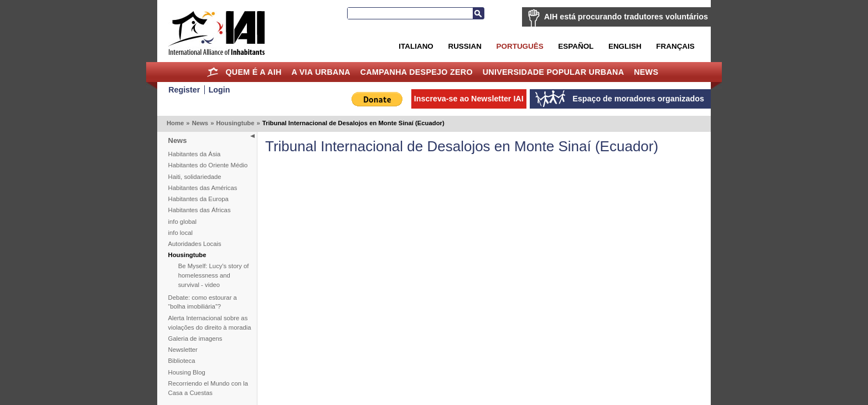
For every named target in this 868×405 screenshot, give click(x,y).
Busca (478, 13)
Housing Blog (187, 372)
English (625, 46)
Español (576, 46)
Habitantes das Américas (203, 188)
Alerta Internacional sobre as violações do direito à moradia (210, 323)
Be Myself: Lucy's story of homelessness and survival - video (214, 275)
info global (183, 222)
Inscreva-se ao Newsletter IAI (469, 99)
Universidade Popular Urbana (554, 72)
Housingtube (235, 123)
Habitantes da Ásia (195, 154)
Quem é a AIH (253, 72)
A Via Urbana (321, 72)
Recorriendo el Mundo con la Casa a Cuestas (208, 388)
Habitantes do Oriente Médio (208, 165)
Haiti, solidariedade (195, 177)
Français (675, 46)
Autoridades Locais (195, 244)
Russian (464, 46)
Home (213, 72)
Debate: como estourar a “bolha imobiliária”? (203, 302)
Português (520, 46)
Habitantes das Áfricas (200, 210)
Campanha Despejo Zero (417, 72)
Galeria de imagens (195, 339)
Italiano (416, 46)
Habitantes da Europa (198, 199)
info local (181, 233)
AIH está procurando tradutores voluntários (626, 17)
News (646, 72)
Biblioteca (182, 361)
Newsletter (183, 350)
